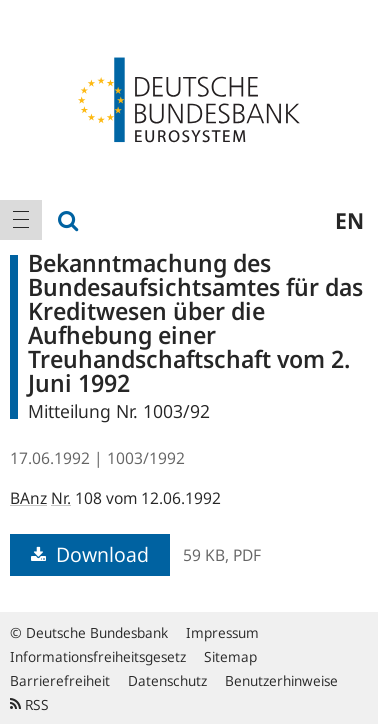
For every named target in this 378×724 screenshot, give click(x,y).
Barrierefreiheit (60, 680)
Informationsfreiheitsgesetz (98, 656)
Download (90, 554)
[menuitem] (21, 220)
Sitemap (230, 656)
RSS (29, 704)
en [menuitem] (349, 220)
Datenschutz (167, 680)
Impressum (222, 632)
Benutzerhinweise (281, 680)
